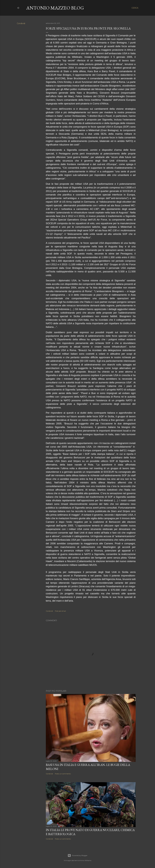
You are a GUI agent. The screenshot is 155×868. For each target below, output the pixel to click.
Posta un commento (63, 774)
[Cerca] (135, 8)
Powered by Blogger (78, 855)
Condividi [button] (21, 23)
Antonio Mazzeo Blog (55, 8)
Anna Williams (86, 860)
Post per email (60, 611)
